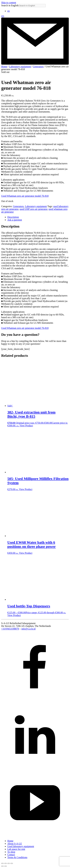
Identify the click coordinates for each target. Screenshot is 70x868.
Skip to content (9, 3)
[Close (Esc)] (12, 863)
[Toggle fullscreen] (6, 863)
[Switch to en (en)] (9, 11)
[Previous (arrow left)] (2, 866)
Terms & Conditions (17, 857)
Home (4, 67)
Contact (11, 855)
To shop (11, 852)
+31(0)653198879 (10, 629)
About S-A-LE (15, 844)
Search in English (10, 5)
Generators (38, 67)
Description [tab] (13, 217)
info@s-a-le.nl (28, 629)
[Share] (9, 863)
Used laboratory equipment (21, 846)
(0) (3, 16)
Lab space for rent (16, 849)
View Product (26, 426)
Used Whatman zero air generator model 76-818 (25, 196)
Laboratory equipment (20, 67)
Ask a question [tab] (15, 220)
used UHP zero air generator (33, 209)
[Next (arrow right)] (6, 866)
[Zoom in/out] (2, 863)
